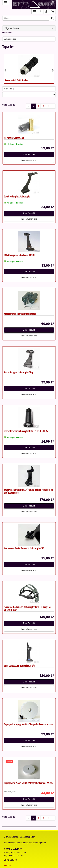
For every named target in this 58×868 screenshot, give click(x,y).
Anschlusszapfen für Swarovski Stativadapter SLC (24, 548)
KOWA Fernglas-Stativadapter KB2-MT (19, 255)
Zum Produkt (29, 154)
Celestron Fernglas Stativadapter (17, 196)
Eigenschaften (29, 28)
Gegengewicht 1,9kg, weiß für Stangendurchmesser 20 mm (28, 724)
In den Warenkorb (29, 160)
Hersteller (7, 33)
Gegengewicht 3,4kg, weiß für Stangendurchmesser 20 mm (28, 783)
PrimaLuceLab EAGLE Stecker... (17, 80)
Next (53, 71)
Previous (5, 71)
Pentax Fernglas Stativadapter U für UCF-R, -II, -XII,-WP (26, 431)
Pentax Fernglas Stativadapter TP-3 (18, 372)
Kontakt (7, 866)
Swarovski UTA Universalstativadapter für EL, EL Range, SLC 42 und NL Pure (28, 608)
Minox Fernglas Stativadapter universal (20, 314)
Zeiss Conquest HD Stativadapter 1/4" (20, 666)
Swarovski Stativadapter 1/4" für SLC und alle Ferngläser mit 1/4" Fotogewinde (29, 491)
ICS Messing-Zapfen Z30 (14, 138)
